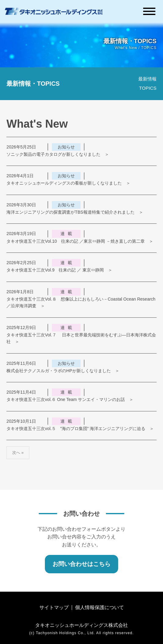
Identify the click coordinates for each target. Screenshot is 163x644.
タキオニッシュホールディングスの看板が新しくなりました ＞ (68, 183)
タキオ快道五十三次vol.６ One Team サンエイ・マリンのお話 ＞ (70, 399)
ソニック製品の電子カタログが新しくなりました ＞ (58, 154)
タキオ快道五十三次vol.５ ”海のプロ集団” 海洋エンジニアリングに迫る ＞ (80, 429)
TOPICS (148, 88)
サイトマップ (54, 607)
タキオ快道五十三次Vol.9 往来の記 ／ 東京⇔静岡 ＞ (59, 270)
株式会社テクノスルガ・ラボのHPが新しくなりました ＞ (63, 371)
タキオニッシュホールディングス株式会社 (81, 625)
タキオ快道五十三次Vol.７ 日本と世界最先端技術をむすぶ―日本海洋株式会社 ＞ (81, 338)
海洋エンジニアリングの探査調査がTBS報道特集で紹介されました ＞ (75, 212)
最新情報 (147, 79)
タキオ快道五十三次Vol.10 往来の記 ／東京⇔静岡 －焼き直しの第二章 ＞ (80, 241)
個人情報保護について (100, 607)
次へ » (18, 453)
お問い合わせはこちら (81, 564)
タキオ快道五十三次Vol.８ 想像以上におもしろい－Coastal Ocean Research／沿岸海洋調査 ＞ (81, 302)
